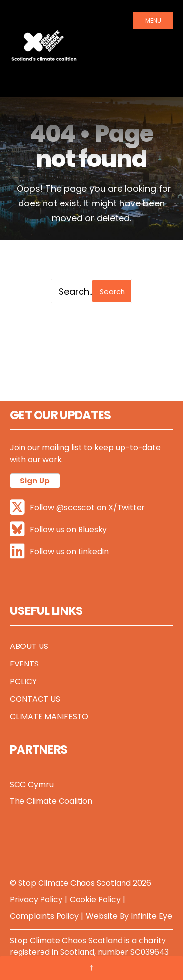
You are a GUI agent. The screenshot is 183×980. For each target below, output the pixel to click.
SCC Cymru (32, 785)
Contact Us (35, 699)
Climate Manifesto (49, 716)
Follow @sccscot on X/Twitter (77, 508)
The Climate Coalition (51, 801)
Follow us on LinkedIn (59, 551)
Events (24, 664)
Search (112, 291)
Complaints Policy (44, 916)
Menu (153, 21)
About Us (29, 646)
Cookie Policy (95, 899)
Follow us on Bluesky (58, 529)
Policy (23, 681)
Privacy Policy (36, 899)
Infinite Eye (152, 916)
